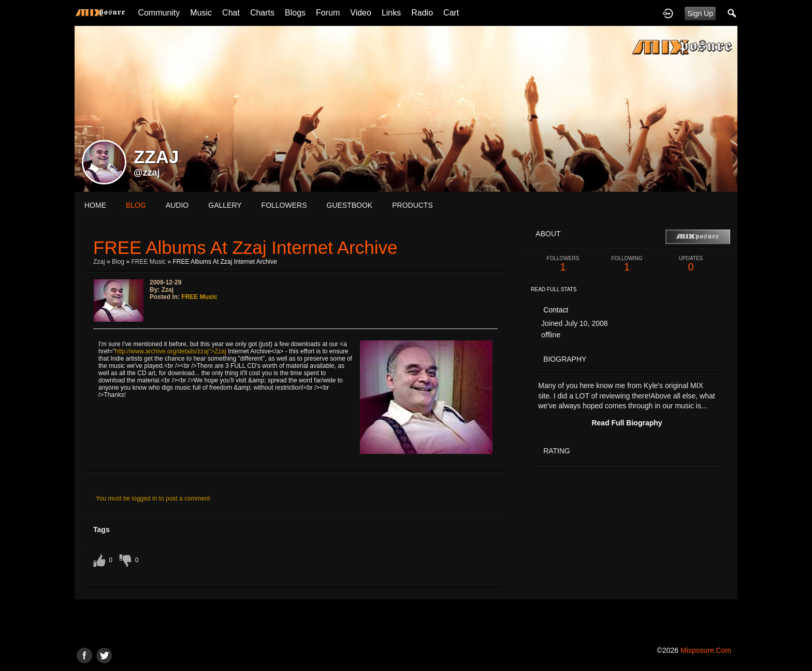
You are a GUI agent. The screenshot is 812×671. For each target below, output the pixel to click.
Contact (556, 310)
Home (95, 205)
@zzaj (147, 173)
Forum (328, 13)
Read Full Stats (554, 289)
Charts (262, 13)
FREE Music (148, 262)
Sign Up (700, 13)
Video (361, 13)
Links (391, 13)
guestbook (350, 205)
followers (284, 205)
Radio (422, 13)
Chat (231, 13)
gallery (225, 205)
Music (201, 13)
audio (177, 205)
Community (159, 13)
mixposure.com (706, 650)
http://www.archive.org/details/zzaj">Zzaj (171, 351)
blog (136, 205)
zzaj (99, 262)
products (412, 205)
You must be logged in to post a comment (153, 498)
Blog (118, 262)
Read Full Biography (627, 423)
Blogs (295, 13)
